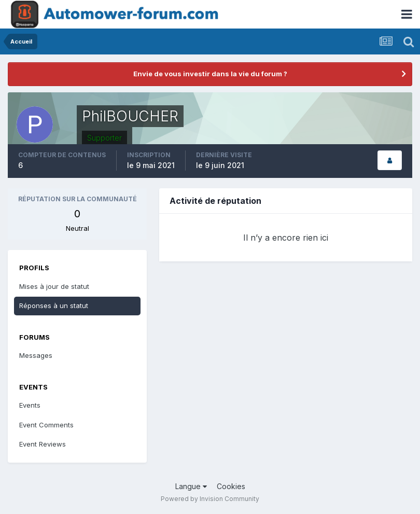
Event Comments (46, 425)
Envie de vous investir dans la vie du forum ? (210, 74)
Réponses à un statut (54, 305)
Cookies (231, 486)
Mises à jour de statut (54, 286)
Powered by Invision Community (210, 499)
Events (30, 405)
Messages (36, 355)
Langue (191, 486)
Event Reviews (43, 444)
